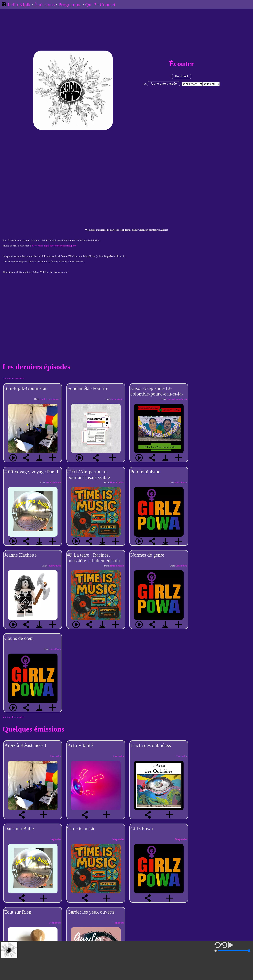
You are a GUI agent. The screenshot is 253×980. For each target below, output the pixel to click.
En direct (182, 76)
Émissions (45, 5)
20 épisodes (181, 839)
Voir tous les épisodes (13, 378)
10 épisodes (118, 839)
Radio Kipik (16, 5)
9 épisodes (55, 839)
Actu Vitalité (117, 399)
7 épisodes (182, 756)
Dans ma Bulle (53, 482)
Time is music (117, 482)
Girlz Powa (181, 482)
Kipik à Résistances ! (50, 399)
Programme (70, 5)
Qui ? (91, 5)
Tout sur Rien (54, 566)
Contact (107, 5)
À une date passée (163, 84)
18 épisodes (55, 923)
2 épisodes (55, 756)
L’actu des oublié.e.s (177, 399)
